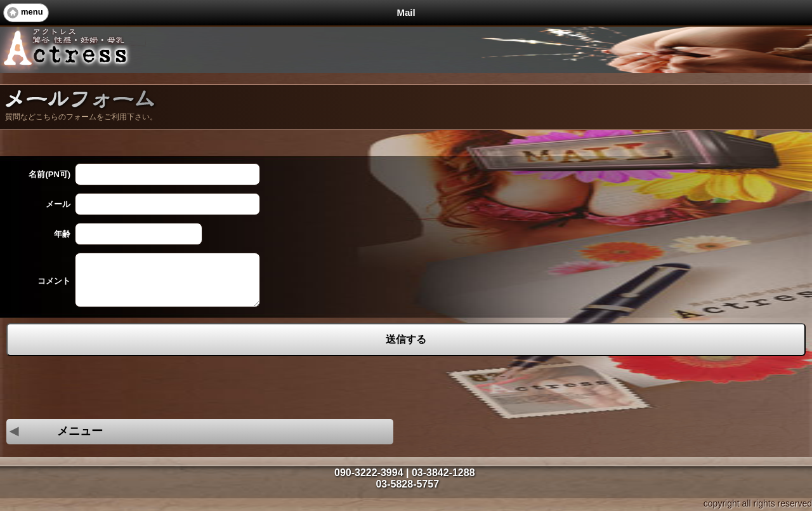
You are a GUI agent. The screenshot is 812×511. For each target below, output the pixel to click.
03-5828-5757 (407, 484)
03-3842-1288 (443, 473)
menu (32, 12)
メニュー (55, 431)
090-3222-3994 (369, 473)
